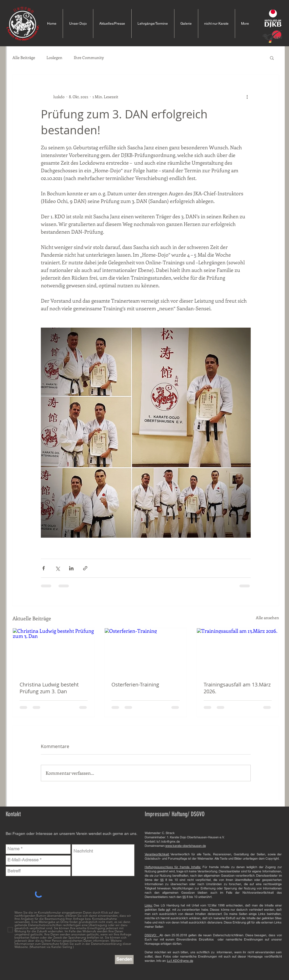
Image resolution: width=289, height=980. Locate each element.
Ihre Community (89, 57)
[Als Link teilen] (85, 568)
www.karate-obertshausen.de (186, 846)
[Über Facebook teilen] (44, 568)
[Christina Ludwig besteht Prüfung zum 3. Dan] (54, 651)
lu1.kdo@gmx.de (168, 841)
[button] (272, 58)
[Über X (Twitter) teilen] (57, 568)
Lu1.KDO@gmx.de (180, 961)
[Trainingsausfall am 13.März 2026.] (238, 651)
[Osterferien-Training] (146, 651)
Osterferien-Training (135, 684)
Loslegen (54, 57)
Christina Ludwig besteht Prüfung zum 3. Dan (49, 688)
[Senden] (124, 960)
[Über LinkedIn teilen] (71, 568)
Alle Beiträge (24, 57)
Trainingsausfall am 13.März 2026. (237, 688)
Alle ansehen (267, 618)
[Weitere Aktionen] (247, 97)
